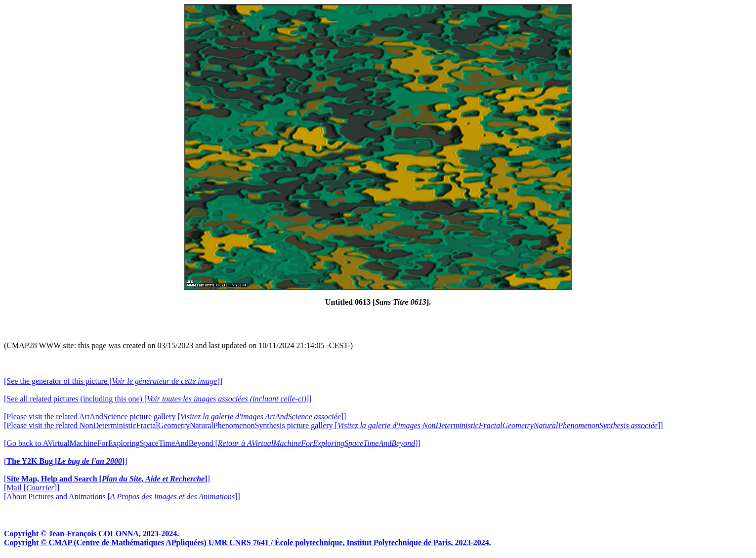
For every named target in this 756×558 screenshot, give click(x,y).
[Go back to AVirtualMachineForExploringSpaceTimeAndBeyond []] (212, 443)
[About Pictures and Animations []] (122, 497)
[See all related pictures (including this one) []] (158, 399)
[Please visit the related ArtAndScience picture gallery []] (175, 417)
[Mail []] (32, 488)
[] (66, 461)
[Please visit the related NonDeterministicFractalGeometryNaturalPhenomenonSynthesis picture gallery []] (333, 425)
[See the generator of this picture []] (113, 381)
